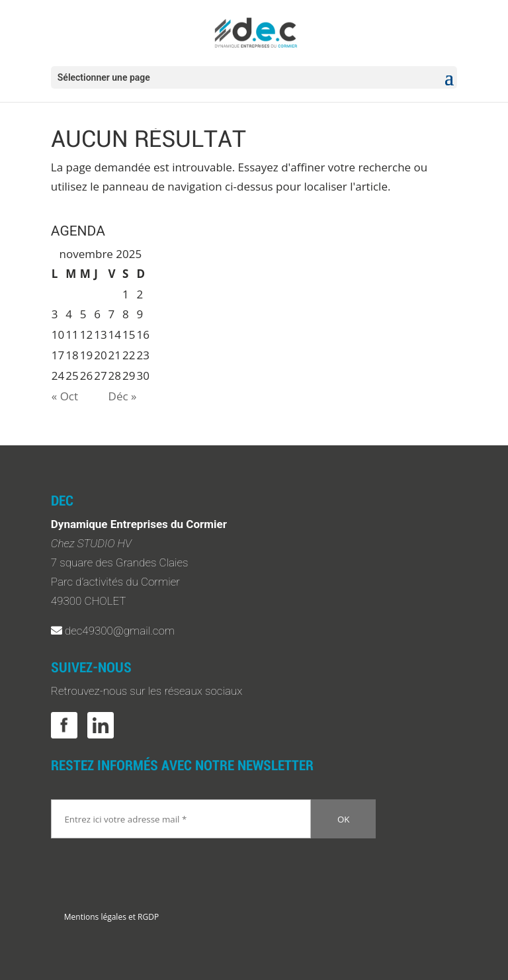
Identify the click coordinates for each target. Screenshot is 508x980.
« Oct (65, 396)
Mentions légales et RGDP (111, 917)
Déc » (123, 396)
